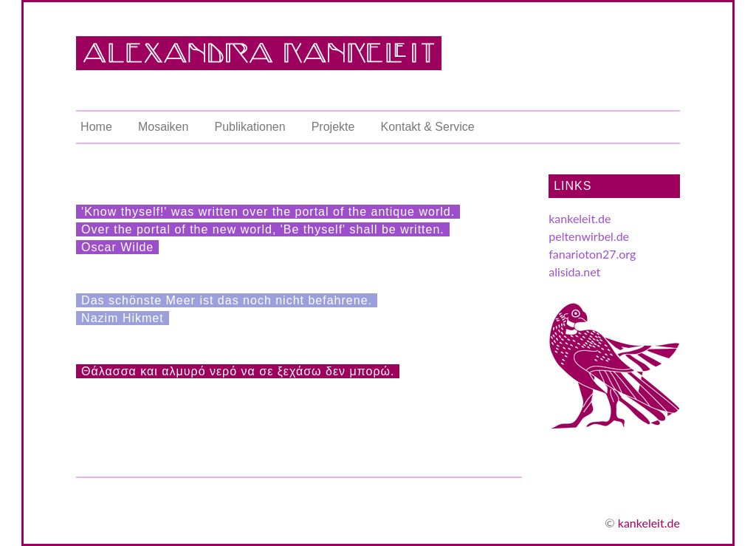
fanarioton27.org (592, 254)
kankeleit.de (580, 218)
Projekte (333, 127)
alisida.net (574, 272)
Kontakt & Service (428, 127)
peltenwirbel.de (589, 236)
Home (96, 127)
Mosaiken (163, 127)
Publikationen (250, 127)
